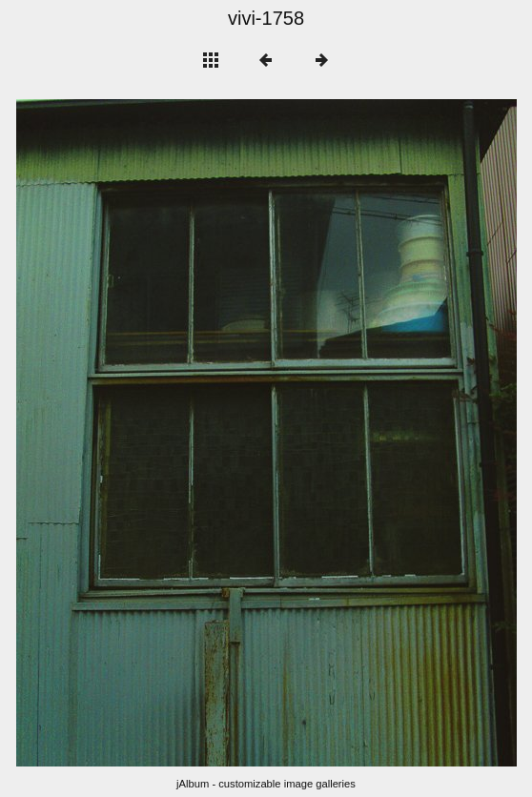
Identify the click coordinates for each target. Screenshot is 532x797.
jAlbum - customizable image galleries (266, 784)
